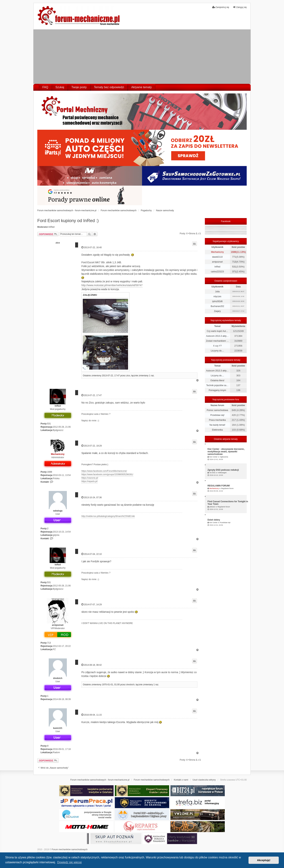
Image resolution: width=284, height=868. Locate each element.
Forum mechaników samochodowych (70, 849)
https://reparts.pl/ (89, 481)
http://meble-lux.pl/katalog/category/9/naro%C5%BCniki (108, 516)
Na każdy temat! (217, 425)
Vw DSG (212, 473)
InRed (52, 227)
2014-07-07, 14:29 (91, 604)
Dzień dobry (214, 520)
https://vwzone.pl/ (90, 478)
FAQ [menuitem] (45, 87)
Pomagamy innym (217, 390)
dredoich (58, 678)
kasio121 (58, 728)
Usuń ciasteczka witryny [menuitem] (204, 780)
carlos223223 (217, 272)
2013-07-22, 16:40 (91, 247)
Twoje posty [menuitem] (79, 87)
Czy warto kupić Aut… (217, 331)
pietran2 (212, 507)
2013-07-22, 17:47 (91, 395)
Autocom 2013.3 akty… (217, 336)
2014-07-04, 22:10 (91, 554)
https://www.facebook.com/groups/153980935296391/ (107, 474)
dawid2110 (217, 257)
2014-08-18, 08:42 (91, 665)
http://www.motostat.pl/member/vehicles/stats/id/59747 (112, 285)
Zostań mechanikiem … (217, 341)
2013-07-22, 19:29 (91, 446)
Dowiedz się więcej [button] (69, 862)
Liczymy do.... (217, 351)
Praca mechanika (217, 420)
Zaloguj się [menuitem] (240, 7)
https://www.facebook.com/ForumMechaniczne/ (104, 471)
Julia (217, 292)
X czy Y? (217, 346)
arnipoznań (58, 625)
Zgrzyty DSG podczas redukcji (223, 470)
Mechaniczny (58, 454)
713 (49, 643)
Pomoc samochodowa (217, 410)
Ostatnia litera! (217, 380)
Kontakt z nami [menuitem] (181, 780)
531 (49, 424)
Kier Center (213, 457)
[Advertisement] (142, 57)
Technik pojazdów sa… (217, 385)
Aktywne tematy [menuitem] (142, 87)
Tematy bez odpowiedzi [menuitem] (109, 87)
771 (234, 257)
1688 (50, 472)
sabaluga (58, 511)
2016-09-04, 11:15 (91, 715)
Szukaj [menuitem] (60, 87)
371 (234, 272)
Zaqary (217, 311)
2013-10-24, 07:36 (91, 497)
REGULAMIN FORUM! (219, 486)
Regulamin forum (227, 488)
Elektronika (217, 430)
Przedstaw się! (217, 415)
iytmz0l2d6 (217, 301)
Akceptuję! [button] (264, 860)
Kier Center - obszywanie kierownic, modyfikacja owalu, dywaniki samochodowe (226, 452)
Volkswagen (222, 473)
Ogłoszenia (224, 457)
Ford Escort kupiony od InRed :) (68, 221)
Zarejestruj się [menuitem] (221, 7)
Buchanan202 (217, 306)
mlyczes (217, 296)
